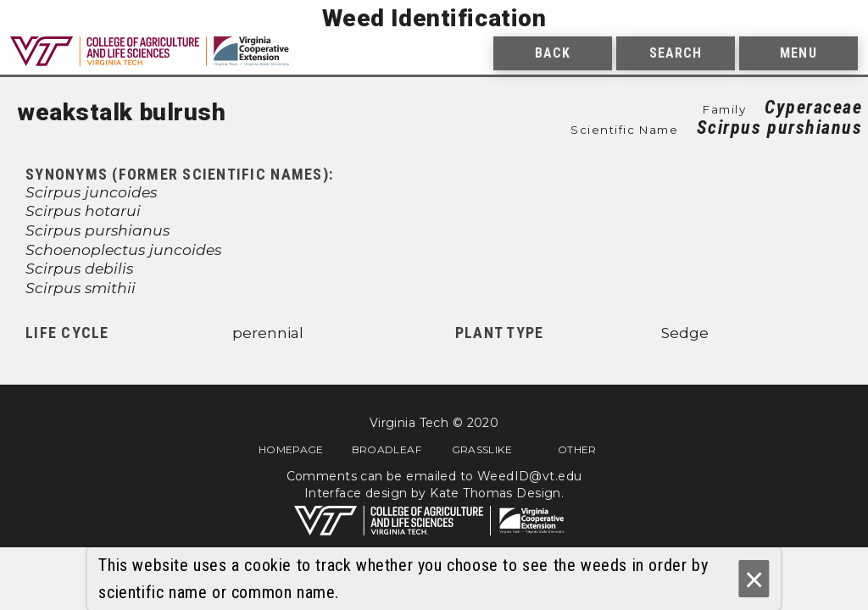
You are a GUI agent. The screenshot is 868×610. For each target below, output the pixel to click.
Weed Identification (434, 18)
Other (577, 449)
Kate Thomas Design (495, 493)
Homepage (291, 449)
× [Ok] (754, 579)
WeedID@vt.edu (529, 476)
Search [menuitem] (676, 53)
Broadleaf (387, 449)
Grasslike (482, 449)
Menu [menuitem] (798, 53)
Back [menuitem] (553, 53)
